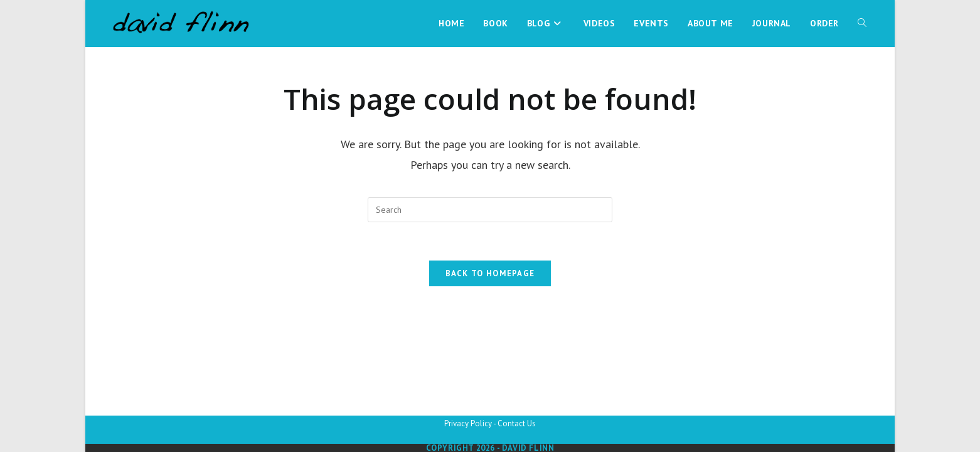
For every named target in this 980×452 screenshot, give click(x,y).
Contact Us (517, 423)
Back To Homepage (490, 273)
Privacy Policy (468, 423)
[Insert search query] (490, 210)
